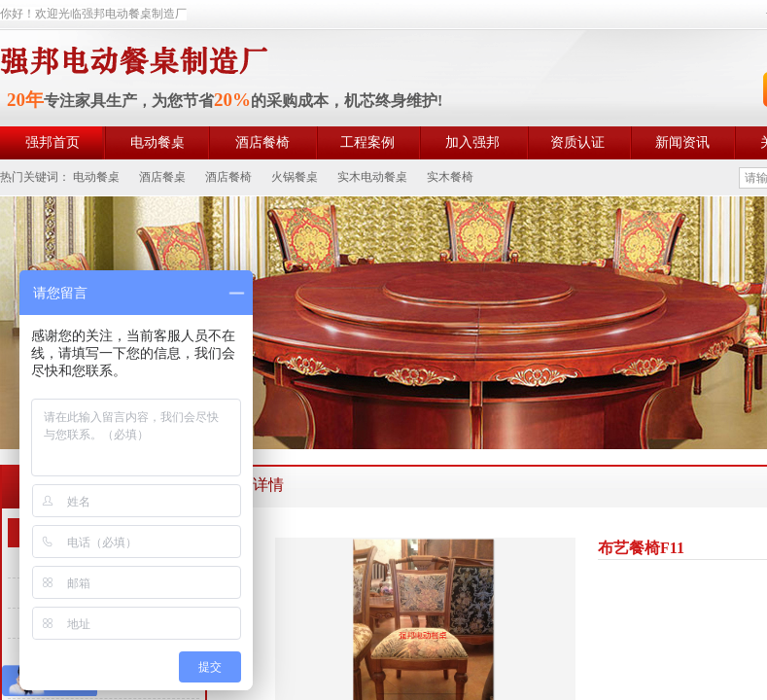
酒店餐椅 (262, 142)
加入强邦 (472, 142)
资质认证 (577, 142)
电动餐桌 (157, 142)
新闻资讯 (682, 142)
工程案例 (367, 142)
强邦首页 (52, 142)
